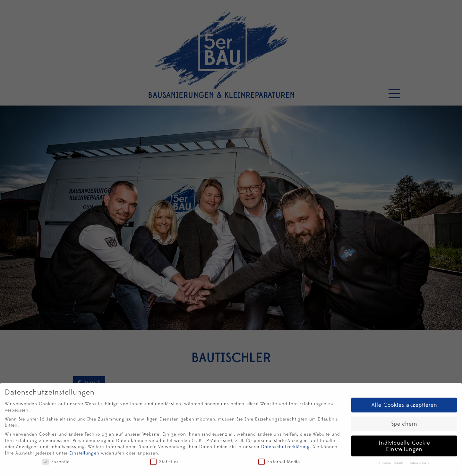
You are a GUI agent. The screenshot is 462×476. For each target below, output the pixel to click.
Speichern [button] (404, 426)
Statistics (164, 464)
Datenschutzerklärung (286, 449)
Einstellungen (84, 455)
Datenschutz (419, 465)
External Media (279, 464)
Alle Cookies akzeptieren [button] (404, 407)
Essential (57, 464)
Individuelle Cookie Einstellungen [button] (404, 448)
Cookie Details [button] (392, 465)
